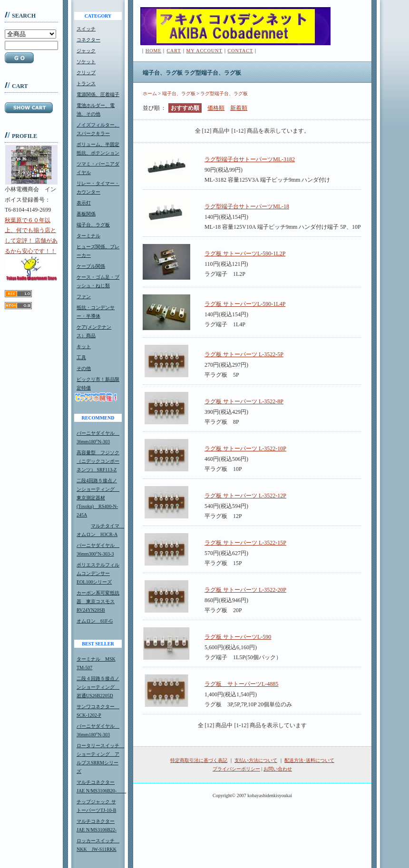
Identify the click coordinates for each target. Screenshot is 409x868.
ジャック (86, 51)
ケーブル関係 (91, 266)
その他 (84, 368)
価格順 (216, 108)
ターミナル (88, 236)
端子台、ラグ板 (93, 225)
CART (174, 51)
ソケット (86, 62)
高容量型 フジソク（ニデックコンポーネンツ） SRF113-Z (98, 461)
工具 (81, 357)
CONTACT (240, 51)
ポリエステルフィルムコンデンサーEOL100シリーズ (98, 573)
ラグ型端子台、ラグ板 (224, 93)
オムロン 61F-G (95, 621)
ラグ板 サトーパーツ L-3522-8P (244, 401)
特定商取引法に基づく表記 (199, 760)
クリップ (86, 73)
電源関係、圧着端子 (98, 94)
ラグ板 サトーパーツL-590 (238, 637)
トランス (86, 83)
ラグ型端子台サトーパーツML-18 (247, 206)
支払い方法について (256, 760)
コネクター (88, 40)
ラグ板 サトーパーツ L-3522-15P (245, 543)
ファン (84, 297)
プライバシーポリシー (236, 769)
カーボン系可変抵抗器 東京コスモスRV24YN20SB (98, 601)
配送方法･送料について (309, 760)
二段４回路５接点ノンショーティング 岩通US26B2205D (98, 687)
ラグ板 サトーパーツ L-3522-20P (245, 590)
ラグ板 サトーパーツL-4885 (241, 684)
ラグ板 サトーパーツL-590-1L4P (245, 304)
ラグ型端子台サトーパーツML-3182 (250, 159)
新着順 (239, 108)
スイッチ (86, 29)
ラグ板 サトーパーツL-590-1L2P (245, 254)
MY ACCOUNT (204, 51)
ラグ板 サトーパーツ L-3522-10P (245, 449)
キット (84, 346)
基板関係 (86, 214)
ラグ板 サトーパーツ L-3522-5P (244, 354)
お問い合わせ (278, 769)
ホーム (150, 93)
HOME (153, 51)
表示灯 (84, 203)
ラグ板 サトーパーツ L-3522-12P (245, 496)
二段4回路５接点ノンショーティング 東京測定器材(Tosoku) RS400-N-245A (98, 498)
